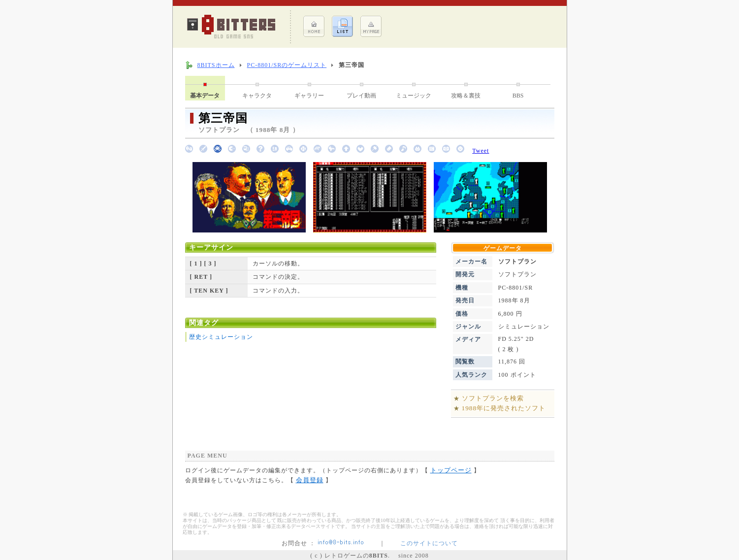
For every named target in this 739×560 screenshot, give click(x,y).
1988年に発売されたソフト (504, 408)
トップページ (451, 470)
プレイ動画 (361, 96)
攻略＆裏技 (466, 96)
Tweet (481, 151)
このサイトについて (429, 543)
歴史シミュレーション (221, 337)
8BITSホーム (216, 65)
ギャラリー (309, 96)
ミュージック (414, 96)
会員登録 (310, 480)
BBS (518, 96)
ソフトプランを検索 (493, 398)
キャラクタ (257, 96)
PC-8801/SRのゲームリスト (287, 65)
